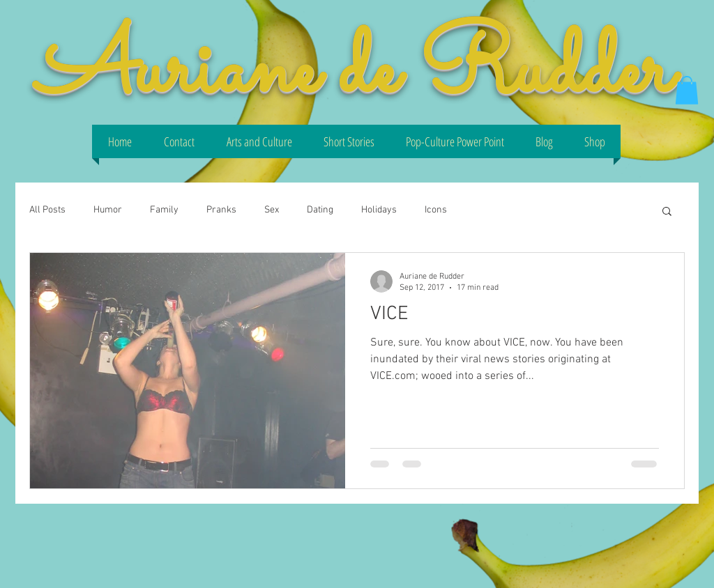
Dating (320, 210)
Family (164, 210)
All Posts (47, 210)
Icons (436, 210)
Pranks (221, 210)
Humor (108, 210)
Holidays (379, 210)
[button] (687, 90)
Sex (272, 210)
